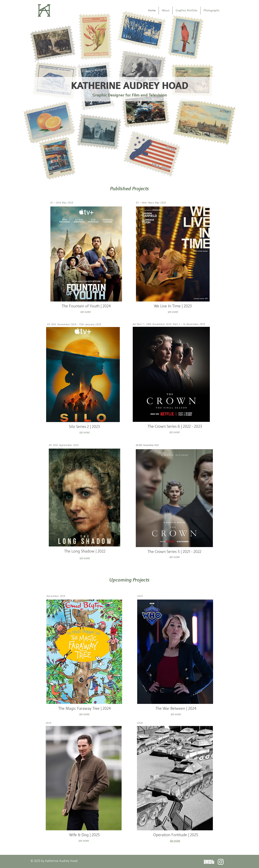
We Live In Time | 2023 (173, 306)
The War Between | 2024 (176, 708)
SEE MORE (85, 558)
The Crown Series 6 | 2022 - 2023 (175, 426)
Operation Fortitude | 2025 (176, 835)
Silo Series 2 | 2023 (84, 427)
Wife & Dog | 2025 (84, 835)
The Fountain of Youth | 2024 (86, 306)
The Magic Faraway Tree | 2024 (84, 708)
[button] (186, 11)
